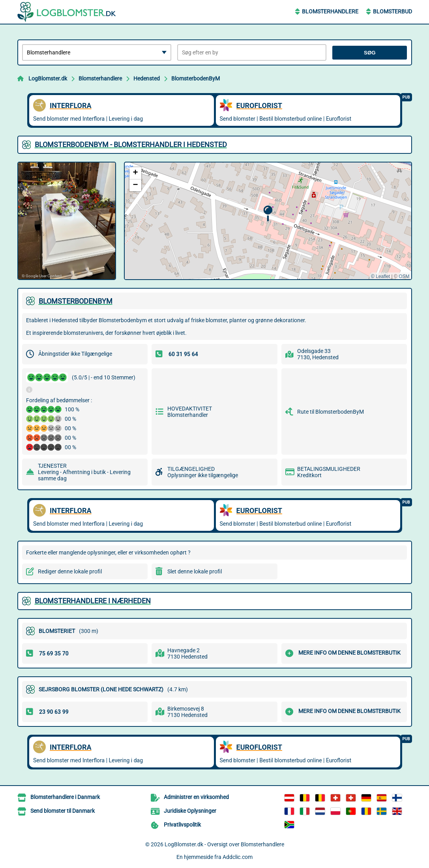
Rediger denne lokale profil (70, 571)
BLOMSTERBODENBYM (76, 301)
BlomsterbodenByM (196, 78)
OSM (404, 276)
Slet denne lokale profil (195, 571)
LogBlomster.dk (48, 78)
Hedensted (147, 78)
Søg (370, 53)
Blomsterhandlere (330, 11)
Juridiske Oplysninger (190, 811)
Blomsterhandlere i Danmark (65, 797)
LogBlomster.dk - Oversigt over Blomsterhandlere (224, 844)
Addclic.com (238, 857)
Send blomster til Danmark (63, 811)
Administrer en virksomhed (196, 797)
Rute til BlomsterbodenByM (331, 412)
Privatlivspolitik (182, 825)
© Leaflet (380, 276)
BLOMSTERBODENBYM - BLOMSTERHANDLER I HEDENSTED (131, 145)
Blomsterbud (392, 11)
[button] (268, 214)
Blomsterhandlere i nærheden (93, 601)
